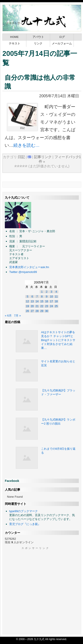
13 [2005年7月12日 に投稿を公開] (32, 301)
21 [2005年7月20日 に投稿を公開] (37, 306)
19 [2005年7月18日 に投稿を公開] (27, 306)
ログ (62, 37)
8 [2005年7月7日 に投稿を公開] (42, 297)
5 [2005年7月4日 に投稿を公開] (28, 297)
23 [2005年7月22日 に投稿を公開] (47, 306)
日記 (21, 157)
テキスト (14, 43)
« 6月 (8, 316)
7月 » (17, 316)
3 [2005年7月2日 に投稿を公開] (51, 292)
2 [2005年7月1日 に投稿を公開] (47, 292)
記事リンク (43, 157)
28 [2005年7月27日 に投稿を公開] (37, 311)
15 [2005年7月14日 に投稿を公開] (42, 301)
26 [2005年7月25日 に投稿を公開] (27, 311)
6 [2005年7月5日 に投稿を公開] (32, 297)
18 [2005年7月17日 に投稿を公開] (56, 301)
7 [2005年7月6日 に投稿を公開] (37, 297)
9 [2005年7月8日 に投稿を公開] (47, 297)
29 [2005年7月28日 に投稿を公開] (42, 311)
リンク (38, 43)
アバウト (38, 37)
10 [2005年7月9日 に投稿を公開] (51, 297)
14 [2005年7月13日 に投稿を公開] (37, 301)
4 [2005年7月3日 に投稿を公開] (56, 292)
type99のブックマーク (23, 511)
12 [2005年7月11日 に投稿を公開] (27, 301)
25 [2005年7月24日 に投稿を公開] (56, 306)
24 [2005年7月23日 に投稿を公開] (51, 306)
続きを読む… (27, 145)
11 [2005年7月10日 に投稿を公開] (56, 297)
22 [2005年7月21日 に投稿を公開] (42, 306)
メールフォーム (62, 43)
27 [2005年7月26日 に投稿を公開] (32, 311)
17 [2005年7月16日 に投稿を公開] (51, 301)
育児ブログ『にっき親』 (25, 524)
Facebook (12, 481)
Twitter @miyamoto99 (23, 272)
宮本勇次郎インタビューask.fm (29, 267)
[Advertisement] (41, 591)
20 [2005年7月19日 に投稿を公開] (32, 306)
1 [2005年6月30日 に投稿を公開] (42, 292)
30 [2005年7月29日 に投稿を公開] (47, 311)
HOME (14, 37)
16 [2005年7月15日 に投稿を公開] (47, 301)
